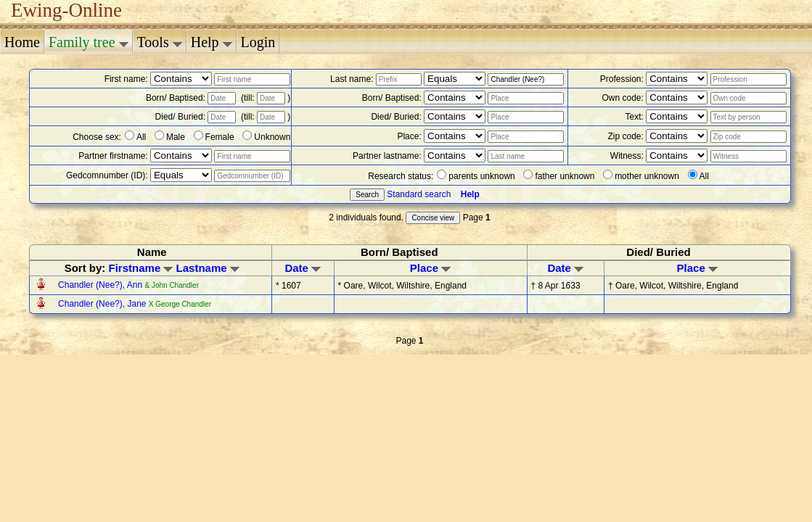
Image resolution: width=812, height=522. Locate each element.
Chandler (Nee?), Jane (103, 304)
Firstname (141, 268)
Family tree (89, 42)
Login (258, 42)
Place (430, 268)
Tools (160, 42)
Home (22, 42)
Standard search (419, 194)
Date (303, 268)
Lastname (208, 268)
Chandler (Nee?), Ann (101, 285)
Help (212, 42)
